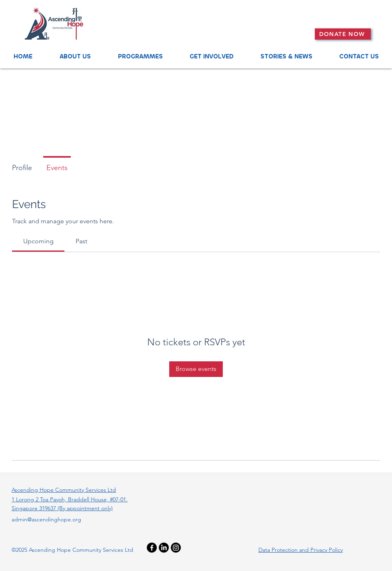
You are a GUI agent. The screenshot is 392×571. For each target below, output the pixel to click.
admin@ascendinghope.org (46, 519)
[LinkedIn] (164, 548)
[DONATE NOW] (343, 34)
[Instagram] (176, 548)
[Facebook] (152, 548)
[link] (38, 241)
